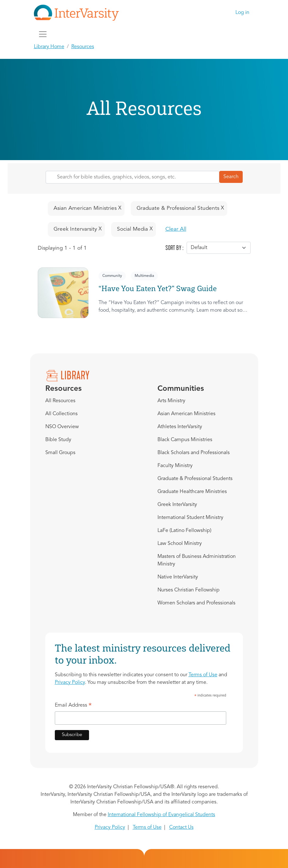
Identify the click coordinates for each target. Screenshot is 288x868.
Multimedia (144, 276)
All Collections (61, 414)
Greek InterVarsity (177, 505)
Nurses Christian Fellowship (189, 590)
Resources (83, 47)
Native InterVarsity (178, 577)
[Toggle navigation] (43, 34)
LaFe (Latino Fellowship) (184, 531)
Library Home (49, 47)
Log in (242, 13)
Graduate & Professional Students (195, 479)
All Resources (60, 401)
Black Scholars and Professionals (194, 453)
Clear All (176, 229)
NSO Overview (62, 427)
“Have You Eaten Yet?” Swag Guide (158, 288)
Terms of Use (203, 675)
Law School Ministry (180, 544)
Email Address (73, 706)
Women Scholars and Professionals (196, 603)
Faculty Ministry (175, 466)
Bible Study (58, 440)
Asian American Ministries (186, 414)
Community (112, 276)
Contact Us (181, 827)
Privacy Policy (70, 683)
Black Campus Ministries (185, 440)
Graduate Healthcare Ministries (192, 492)
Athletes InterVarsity (180, 427)
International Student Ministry (190, 518)
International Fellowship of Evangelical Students (161, 815)
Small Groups (60, 453)
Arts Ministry (171, 401)
